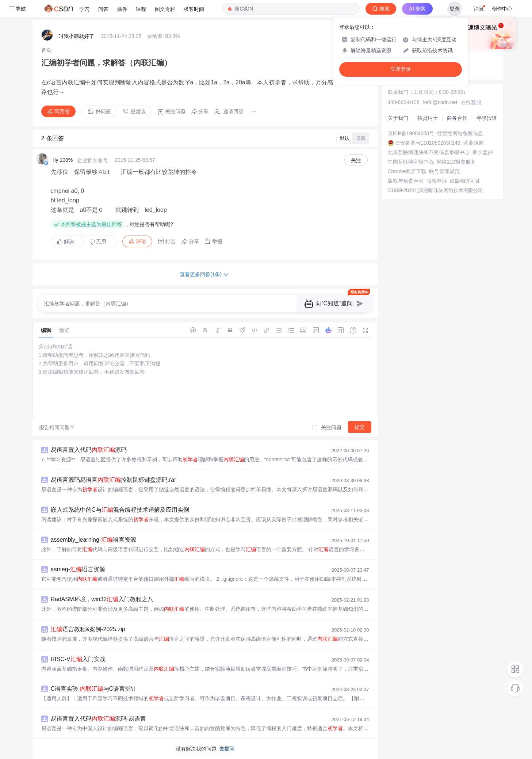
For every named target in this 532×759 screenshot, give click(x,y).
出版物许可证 (465, 181)
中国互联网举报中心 (411, 162)
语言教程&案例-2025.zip (88, 629)
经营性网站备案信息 (460, 133)
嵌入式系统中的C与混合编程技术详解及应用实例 (120, 510)
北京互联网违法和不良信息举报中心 (429, 152)
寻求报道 (487, 118)
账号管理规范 (444, 171)
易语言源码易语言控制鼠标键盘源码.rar (114, 480)
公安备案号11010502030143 (428, 143)
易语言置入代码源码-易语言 (98, 719)
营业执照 (474, 143)
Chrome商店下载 (407, 171)
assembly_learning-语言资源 (94, 540)
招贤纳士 (428, 118)
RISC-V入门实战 (78, 659)
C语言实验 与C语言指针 (94, 689)
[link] (46, 50)
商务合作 (457, 118)
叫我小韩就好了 (76, 36)
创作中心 (502, 9)
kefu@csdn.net (440, 102)
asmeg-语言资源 (78, 569)
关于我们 (398, 118)
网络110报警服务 (456, 162)
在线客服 (471, 102)
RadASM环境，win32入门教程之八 (102, 599)
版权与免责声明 (406, 181)
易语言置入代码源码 (89, 450)
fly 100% (63, 160)
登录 (455, 9)
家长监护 (483, 152)
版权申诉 (437, 181)
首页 (46, 50)
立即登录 (401, 69)
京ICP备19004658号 (411, 133)
